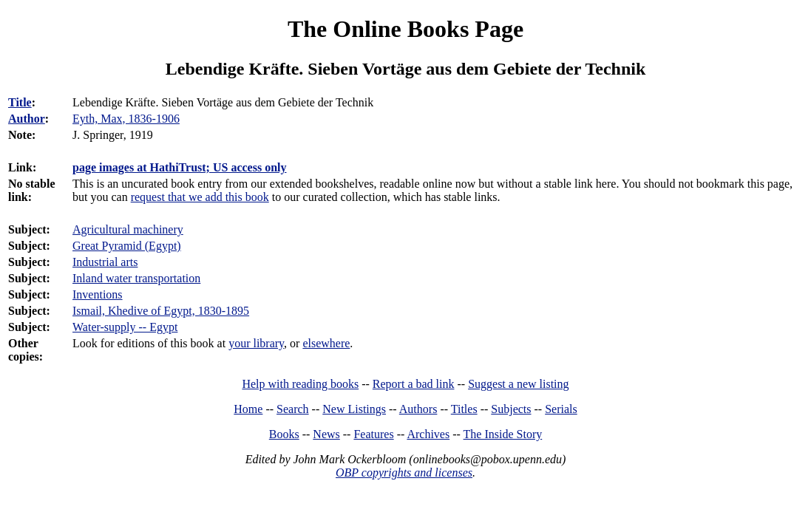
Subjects (511, 409)
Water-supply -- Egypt (125, 327)
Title (20, 102)
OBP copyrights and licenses (404, 473)
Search (293, 409)
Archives (428, 434)
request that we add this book (200, 197)
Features (373, 434)
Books (284, 434)
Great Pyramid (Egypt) (127, 246)
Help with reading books (300, 384)
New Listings (354, 409)
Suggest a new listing (518, 384)
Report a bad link (414, 384)
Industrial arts (105, 262)
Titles (464, 409)
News (326, 434)
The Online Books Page (405, 29)
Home (248, 409)
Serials (561, 409)
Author (27, 119)
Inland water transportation (136, 278)
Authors (418, 409)
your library (256, 343)
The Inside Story (503, 434)
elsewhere (326, 343)
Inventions (98, 294)
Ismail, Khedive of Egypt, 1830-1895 (161, 311)
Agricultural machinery (128, 229)
